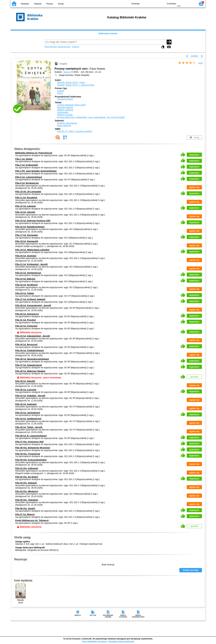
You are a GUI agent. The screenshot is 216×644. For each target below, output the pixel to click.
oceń (201, 63)
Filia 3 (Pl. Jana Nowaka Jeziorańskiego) (36, 171)
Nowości (25, 4)
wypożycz (194, 155)
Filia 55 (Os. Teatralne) (27, 500)
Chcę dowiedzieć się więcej (94, 641)
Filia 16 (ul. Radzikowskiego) (30, 227)
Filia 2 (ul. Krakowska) (27, 165)
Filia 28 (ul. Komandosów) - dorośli (33, 305)
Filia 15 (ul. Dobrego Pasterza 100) (33, 221)
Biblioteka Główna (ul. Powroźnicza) (34, 153)
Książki (60, 91)
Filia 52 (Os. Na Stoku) (27, 477)
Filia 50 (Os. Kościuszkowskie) (31, 460)
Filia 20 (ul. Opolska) (26, 256)
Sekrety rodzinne (65, 110)
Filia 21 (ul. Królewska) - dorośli (31, 264)
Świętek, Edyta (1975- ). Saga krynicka (76, 85)
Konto (61, 4)
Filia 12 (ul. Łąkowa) (25, 206)
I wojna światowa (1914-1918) (71, 105)
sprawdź (194, 377)
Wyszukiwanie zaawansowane (58, 47)
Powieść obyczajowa (67, 123)
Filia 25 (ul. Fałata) (25, 293)
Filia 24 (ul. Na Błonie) (27, 285)
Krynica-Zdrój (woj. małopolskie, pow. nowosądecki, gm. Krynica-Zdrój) (91, 117)
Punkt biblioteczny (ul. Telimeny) (32, 520)
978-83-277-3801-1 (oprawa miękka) (75, 131)
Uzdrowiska (63, 112)
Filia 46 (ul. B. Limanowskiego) (31, 436)
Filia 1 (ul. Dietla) (24, 159)
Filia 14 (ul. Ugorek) (25, 212)
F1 (184, 3)
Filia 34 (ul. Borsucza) (26, 345)
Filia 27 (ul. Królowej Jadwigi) (30, 299)
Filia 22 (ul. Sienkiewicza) (28, 273)
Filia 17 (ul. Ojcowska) (27, 235)
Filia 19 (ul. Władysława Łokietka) (32, 250)
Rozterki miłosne (65, 107)
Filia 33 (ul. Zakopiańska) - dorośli (33, 336)
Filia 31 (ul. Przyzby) (26, 320)
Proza (60, 93)
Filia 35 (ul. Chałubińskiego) (30, 350)
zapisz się (194, 187)
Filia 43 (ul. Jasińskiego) (28, 413)
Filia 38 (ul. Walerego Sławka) (30, 371)
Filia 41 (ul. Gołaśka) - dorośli (30, 396)
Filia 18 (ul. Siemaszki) (27, 241)
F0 (179, 3)
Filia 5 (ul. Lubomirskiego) (29, 177)
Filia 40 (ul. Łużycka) (26, 390)
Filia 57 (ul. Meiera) (25, 514)
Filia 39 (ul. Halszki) (25, 381)
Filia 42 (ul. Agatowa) (26, 404)
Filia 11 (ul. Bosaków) (26, 198)
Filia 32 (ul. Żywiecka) (26, 326)
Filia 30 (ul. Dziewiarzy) (27, 314)
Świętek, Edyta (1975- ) (71, 82)
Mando (67, 72)
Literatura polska (65, 99)
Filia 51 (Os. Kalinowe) (27, 468)
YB (156, 3)
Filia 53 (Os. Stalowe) (26, 483)
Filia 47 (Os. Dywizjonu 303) (29, 442)
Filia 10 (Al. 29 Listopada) (28, 192)
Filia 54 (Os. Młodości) (27, 491)
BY (162, 3)
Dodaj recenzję (191, 570)
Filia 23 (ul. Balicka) (25, 279)
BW (150, 3)
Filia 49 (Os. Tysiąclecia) (28, 454)
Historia (38, 4)
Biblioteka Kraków (108, 34)
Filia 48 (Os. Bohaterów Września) (33, 448)
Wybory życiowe (65, 115)
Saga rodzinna (64, 126)
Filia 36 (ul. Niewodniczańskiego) (32, 359)
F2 (191, 3)
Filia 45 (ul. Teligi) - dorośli (29, 427)
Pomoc (50, 4)
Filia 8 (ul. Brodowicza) (27, 183)
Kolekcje (76, 47)
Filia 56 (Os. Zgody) (25, 508)
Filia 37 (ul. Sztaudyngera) (29, 365)
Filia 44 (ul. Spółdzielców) (28, 419)
